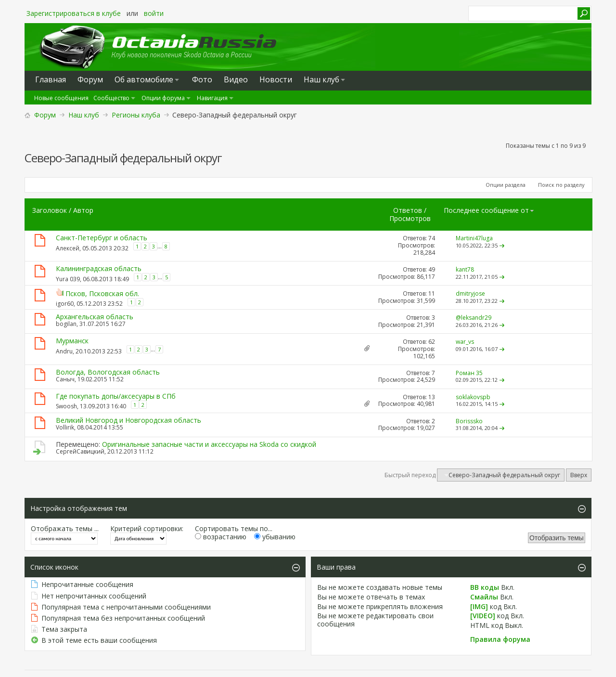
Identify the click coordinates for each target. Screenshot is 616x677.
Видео (236, 79)
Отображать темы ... (65, 528)
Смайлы (484, 597)
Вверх (579, 475)
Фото (202, 79)
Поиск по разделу (561, 185)
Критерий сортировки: (147, 528)
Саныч (65, 379)
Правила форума (500, 639)
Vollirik (65, 427)
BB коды (485, 587)
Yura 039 (68, 279)
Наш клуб (321, 79)
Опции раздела (506, 185)
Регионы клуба (136, 115)
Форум (45, 115)
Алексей (68, 248)
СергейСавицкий (80, 451)
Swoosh (66, 406)
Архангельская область (95, 317)
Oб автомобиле (144, 79)
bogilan (66, 324)
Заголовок (50, 210)
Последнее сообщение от (489, 210)
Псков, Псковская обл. (102, 293)
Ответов (408, 210)
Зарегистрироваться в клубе (74, 13)
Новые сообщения (61, 98)
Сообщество (111, 98)
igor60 (65, 304)
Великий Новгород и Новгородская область (128, 420)
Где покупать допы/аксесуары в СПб (116, 396)
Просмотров (410, 218)
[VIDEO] (483, 616)
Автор (83, 210)
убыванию (275, 537)
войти (154, 13)
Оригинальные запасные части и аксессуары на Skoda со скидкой (209, 444)
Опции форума (163, 98)
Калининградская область (99, 268)
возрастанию (221, 537)
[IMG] (479, 606)
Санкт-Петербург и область (102, 238)
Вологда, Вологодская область (108, 372)
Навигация (212, 98)
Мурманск (72, 341)
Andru (64, 351)
